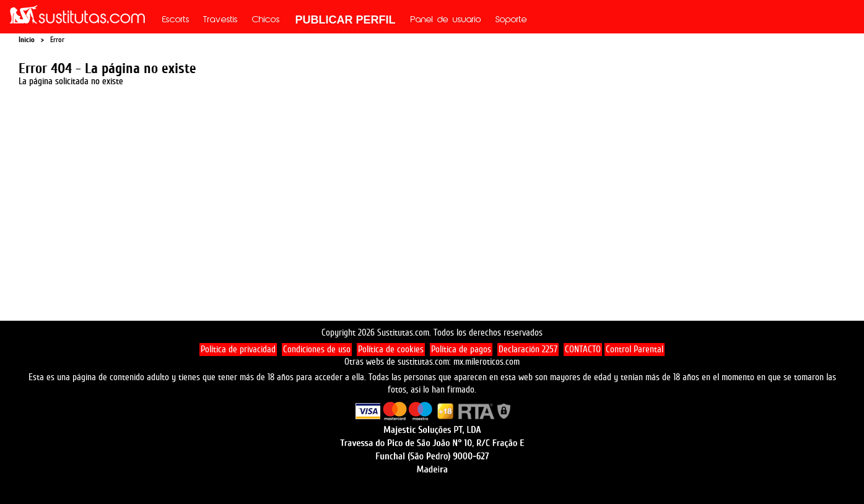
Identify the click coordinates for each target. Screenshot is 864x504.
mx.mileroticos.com (487, 362)
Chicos (266, 20)
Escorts (176, 20)
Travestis (220, 20)
